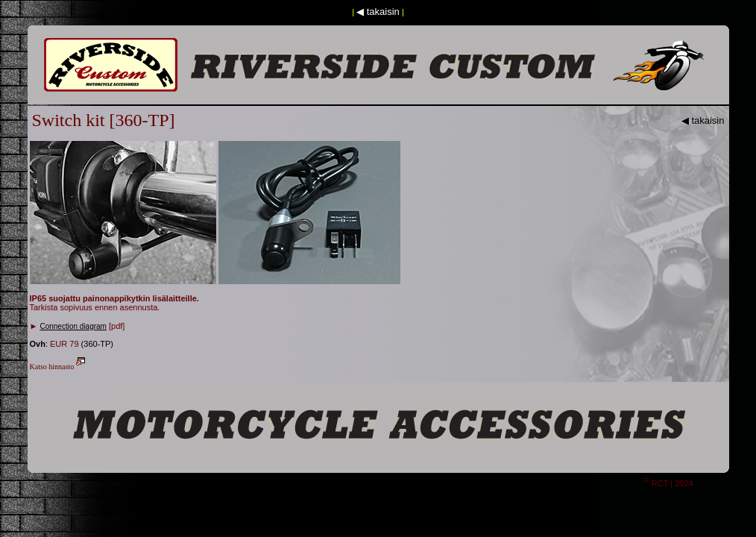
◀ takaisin (378, 12)
